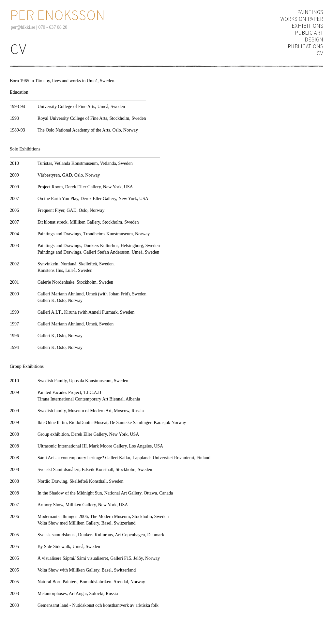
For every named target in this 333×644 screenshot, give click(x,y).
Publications (305, 47)
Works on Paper (302, 20)
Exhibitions (307, 26)
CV (320, 54)
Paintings (310, 13)
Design (314, 40)
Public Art (309, 33)
